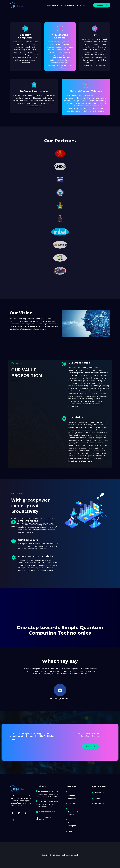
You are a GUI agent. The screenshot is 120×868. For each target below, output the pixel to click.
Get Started (102, 5)
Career (98, 798)
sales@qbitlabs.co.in (47, 812)
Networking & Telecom (73, 814)
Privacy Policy (101, 804)
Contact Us (90, 747)
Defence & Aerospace (72, 825)
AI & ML (72, 804)
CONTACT (82, 5)
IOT (71, 831)
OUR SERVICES (53, 5)
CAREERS (69, 5)
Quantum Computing (72, 797)
